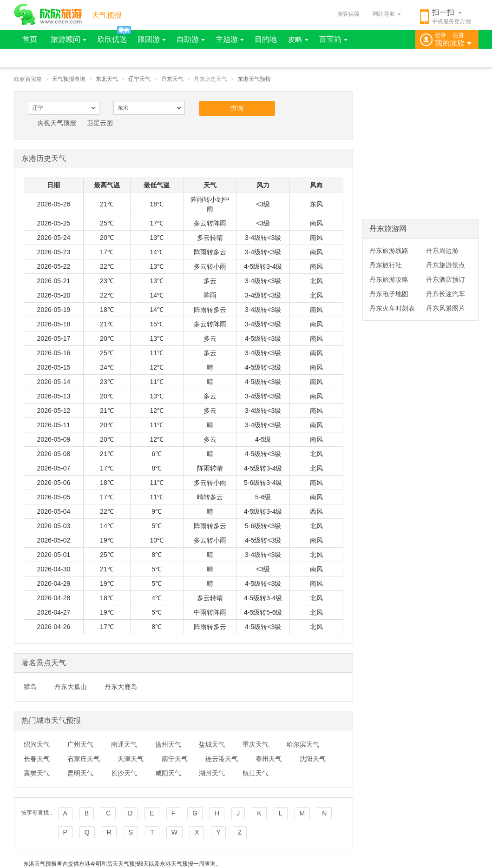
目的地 (266, 39)
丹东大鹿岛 (121, 687)
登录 (440, 35)
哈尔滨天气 (303, 744)
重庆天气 (256, 744)
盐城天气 (212, 744)
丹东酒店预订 (446, 279)
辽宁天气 (139, 79)
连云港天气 (222, 759)
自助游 (191, 39)
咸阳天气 (168, 773)
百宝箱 (333, 39)
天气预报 (107, 15)
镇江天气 (256, 773)
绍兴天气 (37, 744)
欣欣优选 (112, 39)
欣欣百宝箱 (28, 79)
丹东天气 (172, 79)
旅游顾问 (69, 39)
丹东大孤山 (71, 687)
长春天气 (37, 759)
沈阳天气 (313, 759)
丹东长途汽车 (446, 294)
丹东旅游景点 (446, 265)
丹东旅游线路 (389, 251)
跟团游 (152, 39)
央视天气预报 (57, 123)
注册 (458, 35)
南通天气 (124, 744)
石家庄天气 (84, 759)
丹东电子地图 (389, 294)
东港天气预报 (254, 79)
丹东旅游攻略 (389, 279)
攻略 (298, 39)
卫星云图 (100, 123)
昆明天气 (80, 773)
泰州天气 (269, 759)
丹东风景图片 (446, 308)
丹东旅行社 (386, 265)
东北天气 (107, 79)
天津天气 (131, 759)
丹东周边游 (442, 251)
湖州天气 (212, 773)
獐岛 (30, 687)
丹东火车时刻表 (392, 308)
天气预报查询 (69, 79)
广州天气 (80, 744)
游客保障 (348, 14)
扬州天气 (168, 744)
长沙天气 (124, 773)
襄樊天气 (37, 773)
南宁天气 (175, 759)
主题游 (230, 39)
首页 (30, 39)
